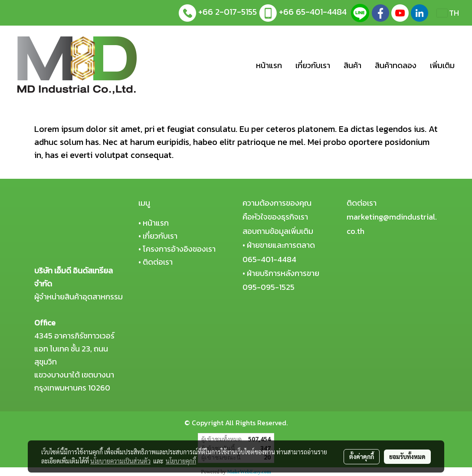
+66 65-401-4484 (313, 12)
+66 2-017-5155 (228, 12)
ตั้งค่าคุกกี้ (362, 456)
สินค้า (352, 65)
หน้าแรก (269, 65)
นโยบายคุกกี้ (181, 461)
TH (448, 13)
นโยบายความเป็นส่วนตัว (120, 461)
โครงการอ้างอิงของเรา (179, 249)
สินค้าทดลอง (396, 65)
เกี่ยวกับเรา (313, 65)
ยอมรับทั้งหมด (407, 456)
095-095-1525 (269, 287)
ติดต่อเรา (158, 262)
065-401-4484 (269, 259)
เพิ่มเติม (442, 65)
